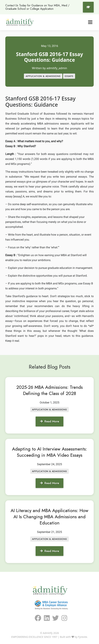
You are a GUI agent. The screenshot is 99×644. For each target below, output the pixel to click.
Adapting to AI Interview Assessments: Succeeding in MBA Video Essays (49, 452)
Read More (49, 421)
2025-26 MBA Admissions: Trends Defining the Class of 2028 (49, 390)
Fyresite (83, 637)
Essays (69, 76)
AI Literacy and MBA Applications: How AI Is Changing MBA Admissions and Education (49, 517)
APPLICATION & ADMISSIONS (43, 76)
